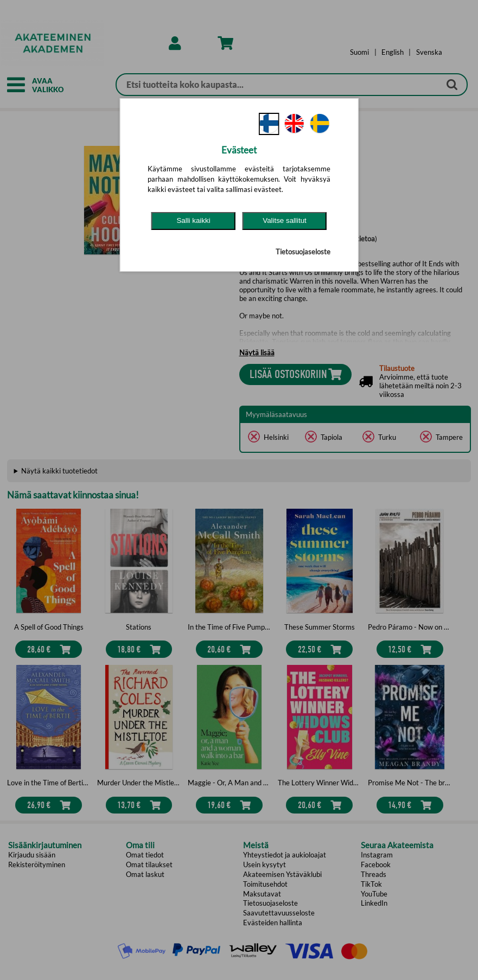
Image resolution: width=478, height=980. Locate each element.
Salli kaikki (193, 220)
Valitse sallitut (285, 220)
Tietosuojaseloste (303, 252)
